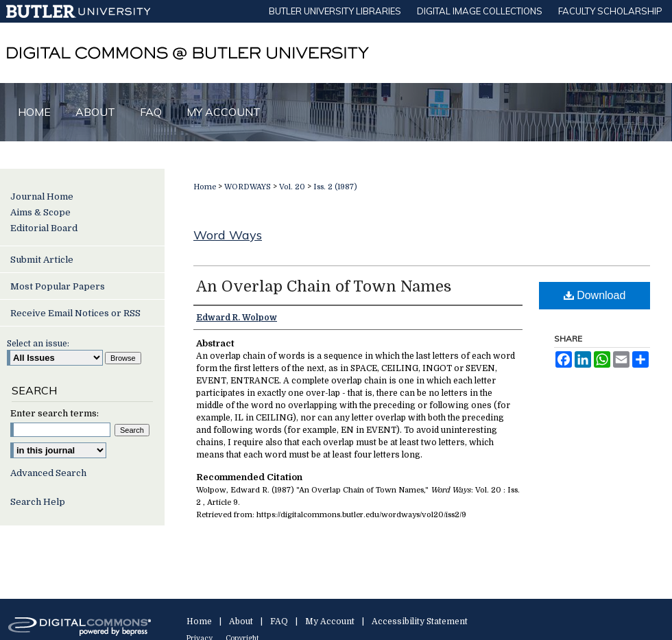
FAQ (279, 621)
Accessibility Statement (420, 621)
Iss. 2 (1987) (335, 187)
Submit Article (42, 260)
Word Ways (228, 235)
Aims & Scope (40, 212)
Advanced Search (48, 473)
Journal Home (42, 197)
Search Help (38, 502)
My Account (330, 621)
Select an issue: (38, 344)
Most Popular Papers (58, 286)
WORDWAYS (248, 187)
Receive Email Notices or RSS (75, 313)
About (241, 621)
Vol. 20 (292, 187)
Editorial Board (44, 228)
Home (205, 187)
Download (595, 295)
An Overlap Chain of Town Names (324, 286)
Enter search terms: (55, 413)
